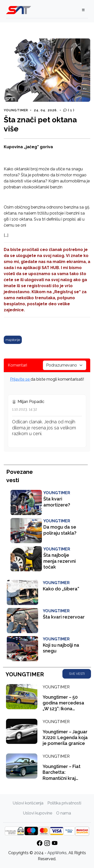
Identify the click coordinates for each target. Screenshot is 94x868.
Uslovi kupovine (38, 813)
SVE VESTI (77, 674)
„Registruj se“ (67, 292)
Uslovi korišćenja (28, 803)
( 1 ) (69, 110)
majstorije (13, 340)
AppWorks (57, 853)
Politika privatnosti (64, 803)
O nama (64, 813)
